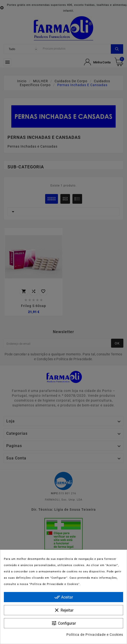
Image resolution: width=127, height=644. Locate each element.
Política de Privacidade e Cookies (95, 635)
